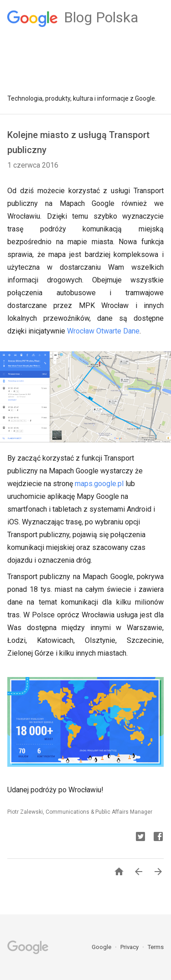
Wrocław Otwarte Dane (103, 331)
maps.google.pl (98, 484)
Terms (156, 947)
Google (102, 947)
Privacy (130, 947)
